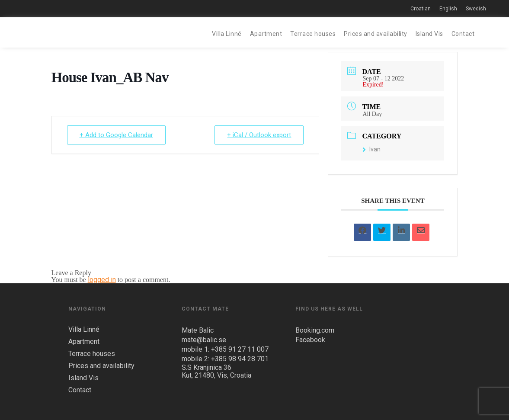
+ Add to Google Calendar (116, 135)
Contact (463, 34)
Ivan (371, 149)
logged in (102, 280)
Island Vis (429, 34)
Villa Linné (227, 34)
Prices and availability (376, 34)
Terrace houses (313, 34)
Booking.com (315, 330)
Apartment (266, 34)
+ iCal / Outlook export (259, 135)
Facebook (310, 340)
